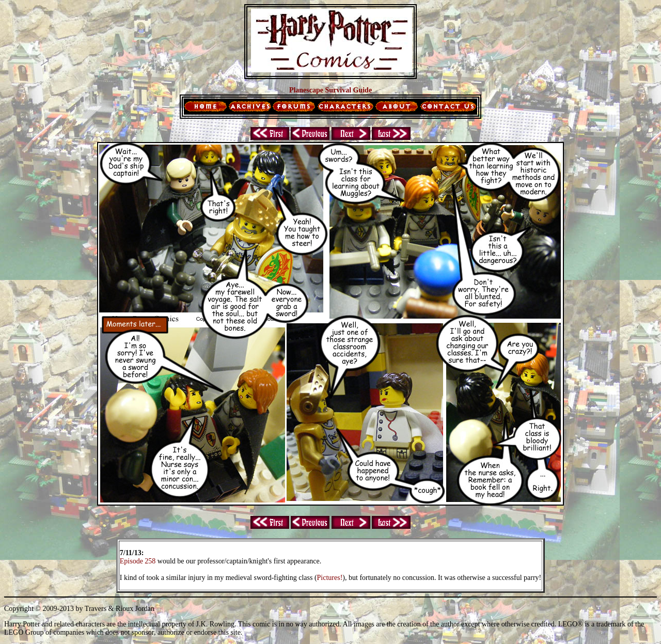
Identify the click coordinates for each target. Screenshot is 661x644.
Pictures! (330, 578)
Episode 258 (138, 561)
